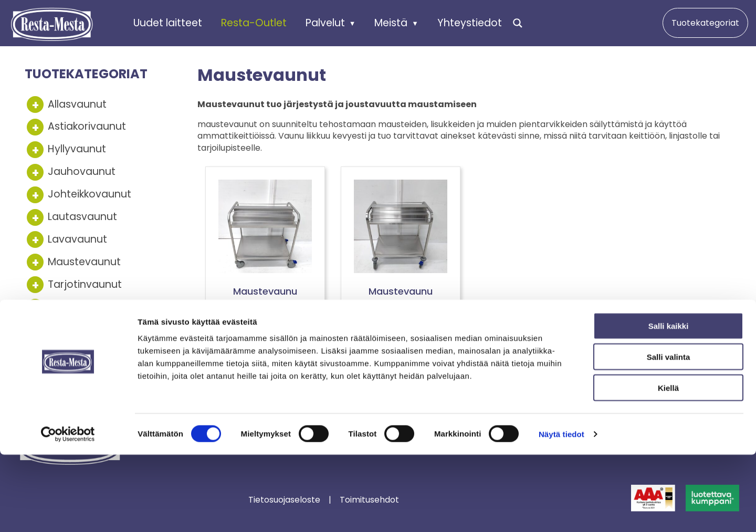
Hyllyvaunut (77, 149)
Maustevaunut (84, 262)
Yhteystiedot (470, 22)
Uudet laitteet (168, 22)
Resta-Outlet (254, 22)
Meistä (391, 22)
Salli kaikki (669, 403)
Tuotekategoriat (705, 23)
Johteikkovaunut (90, 194)
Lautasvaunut (82, 217)
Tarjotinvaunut (85, 284)
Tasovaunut (78, 306)
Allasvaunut (77, 104)
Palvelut (325, 22)
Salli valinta (669, 434)
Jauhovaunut (82, 171)
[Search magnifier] (518, 23)
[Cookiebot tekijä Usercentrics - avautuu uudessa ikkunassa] (68, 512)
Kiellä (668, 465)
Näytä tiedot (561, 511)
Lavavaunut (77, 239)
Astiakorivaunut (87, 126)
